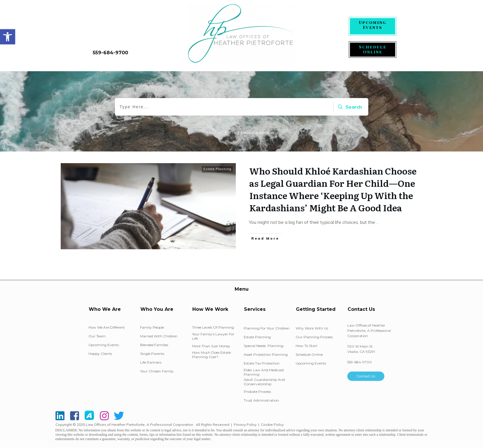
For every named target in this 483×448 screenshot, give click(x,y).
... (377, 222)
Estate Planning (217, 169)
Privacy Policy (245, 425)
